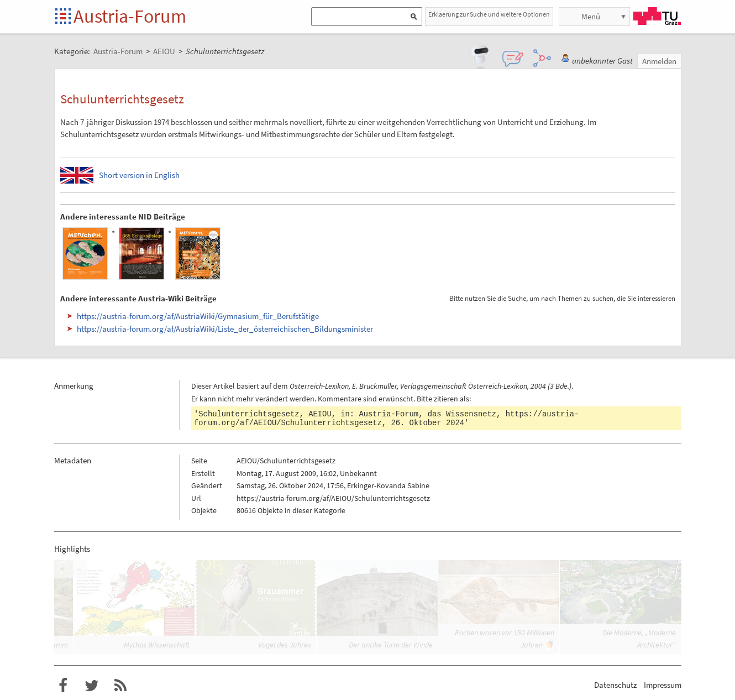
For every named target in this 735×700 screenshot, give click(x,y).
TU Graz (657, 16)
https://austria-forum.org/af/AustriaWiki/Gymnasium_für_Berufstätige (198, 316)
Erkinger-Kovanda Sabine (388, 485)
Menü (591, 16)
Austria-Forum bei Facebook (63, 686)
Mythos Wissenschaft (157, 645)
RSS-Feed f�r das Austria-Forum (120, 686)
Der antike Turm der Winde (391, 645)
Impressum (663, 685)
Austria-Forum (130, 16)
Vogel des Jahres (285, 645)
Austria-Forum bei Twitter (92, 686)
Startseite (64, 17)
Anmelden (659, 61)
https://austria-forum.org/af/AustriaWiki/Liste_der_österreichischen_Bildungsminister (225, 329)
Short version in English (139, 175)
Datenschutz (615, 685)
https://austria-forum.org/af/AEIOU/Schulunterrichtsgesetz (333, 498)
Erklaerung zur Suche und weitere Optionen (489, 14)
